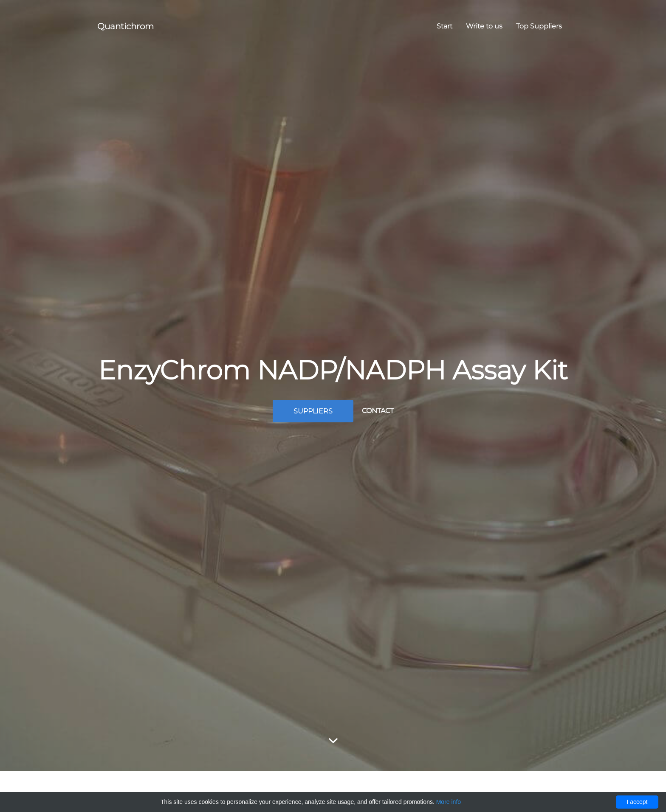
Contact (378, 411)
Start (444, 26)
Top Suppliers (539, 26)
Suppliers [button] (313, 411)
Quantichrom (126, 26)
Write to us (484, 26)
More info (449, 802)
